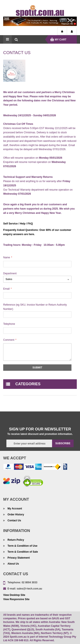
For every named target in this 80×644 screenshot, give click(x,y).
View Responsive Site (16, 599)
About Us (13, 564)
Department (10, 273)
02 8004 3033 (29, 582)
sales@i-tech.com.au (29, 589)
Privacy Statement (18, 558)
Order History (15, 515)
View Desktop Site (14, 595)
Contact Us (14, 520)
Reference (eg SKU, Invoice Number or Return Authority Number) (35, 307)
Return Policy (15, 540)
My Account (72, 32)
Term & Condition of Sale (22, 552)
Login (62, 32)
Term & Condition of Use (22, 546)
